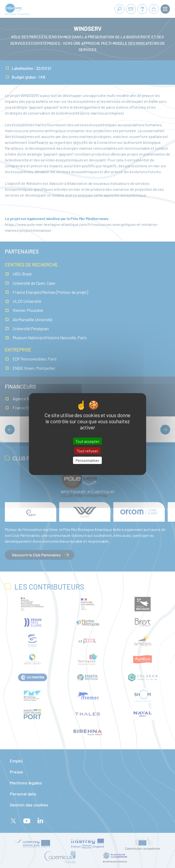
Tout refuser (87, 451)
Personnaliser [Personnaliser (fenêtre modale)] (87, 460)
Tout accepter (87, 441)
